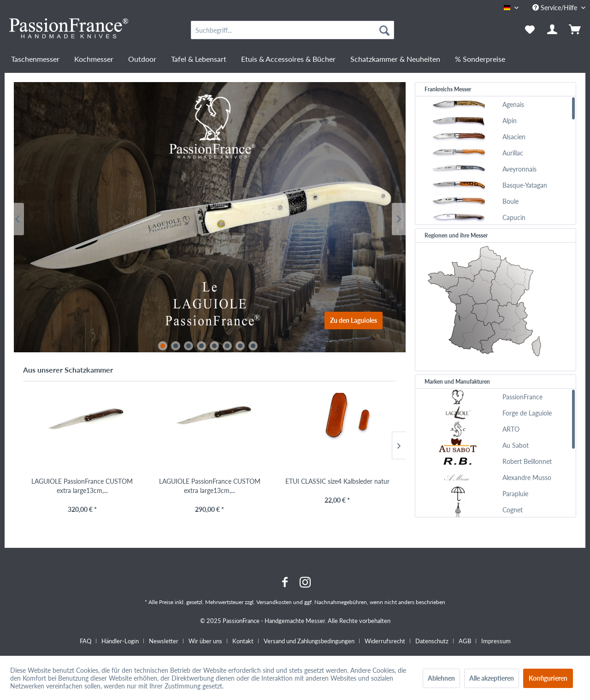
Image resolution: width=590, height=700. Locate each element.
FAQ (86, 641)
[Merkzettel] (530, 30)
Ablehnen (441, 678)
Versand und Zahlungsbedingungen (309, 641)
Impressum (496, 641)
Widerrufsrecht (385, 641)
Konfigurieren (548, 678)
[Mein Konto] (553, 30)
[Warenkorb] (576, 30)
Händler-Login (120, 641)
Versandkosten (274, 602)
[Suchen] (384, 30)
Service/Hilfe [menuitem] (556, 8)
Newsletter (164, 641)
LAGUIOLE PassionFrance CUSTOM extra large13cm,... (82, 486)
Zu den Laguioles (354, 320)
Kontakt (243, 641)
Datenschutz (432, 641)
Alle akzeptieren (492, 678)
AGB (465, 641)
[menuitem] (292, 30)
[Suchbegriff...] (292, 30)
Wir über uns (205, 641)
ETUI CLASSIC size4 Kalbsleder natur (337, 481)
